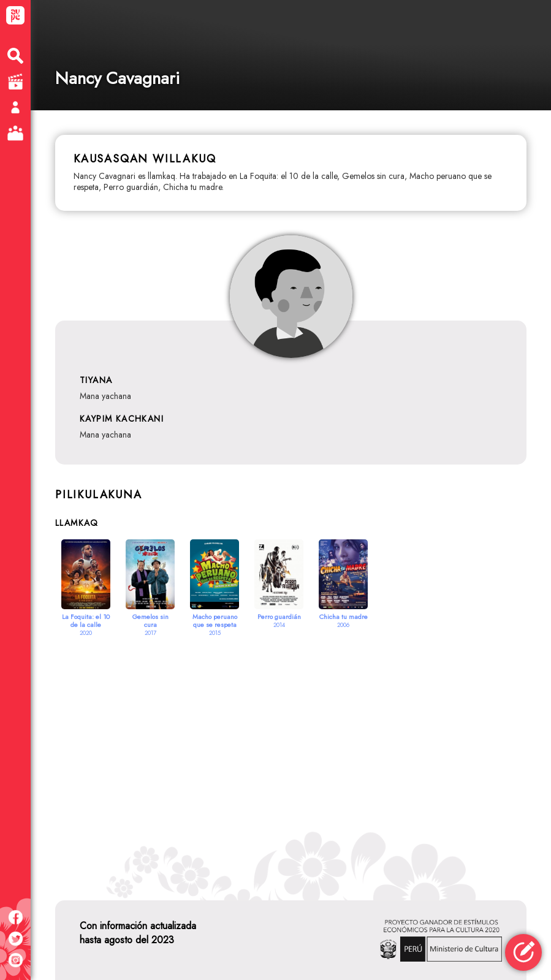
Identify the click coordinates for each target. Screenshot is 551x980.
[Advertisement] (291, 753)
